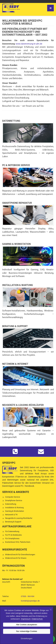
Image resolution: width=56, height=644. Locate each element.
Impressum (26, 619)
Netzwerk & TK (11, 515)
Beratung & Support (13, 522)
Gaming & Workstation (15, 511)
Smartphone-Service (14, 500)
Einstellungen (27, 638)
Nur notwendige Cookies (27, 631)
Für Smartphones (12, 538)
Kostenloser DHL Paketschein (18, 542)
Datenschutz (37, 619)
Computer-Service (13, 497)
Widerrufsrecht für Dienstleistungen (20, 555)
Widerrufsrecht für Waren (16, 558)
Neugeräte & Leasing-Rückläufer (19, 518)
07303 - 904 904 (28, 596)
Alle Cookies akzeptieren (27, 625)
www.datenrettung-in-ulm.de (29, 44)
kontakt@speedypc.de (30, 601)
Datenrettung (11, 504)
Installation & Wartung (14, 508)
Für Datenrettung (12, 531)
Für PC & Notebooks (13, 535)
